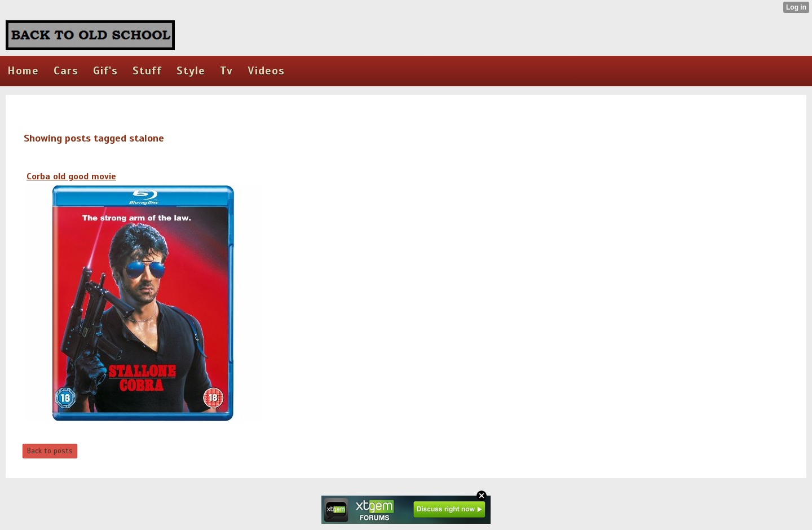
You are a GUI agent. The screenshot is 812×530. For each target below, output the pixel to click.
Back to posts (50, 451)
